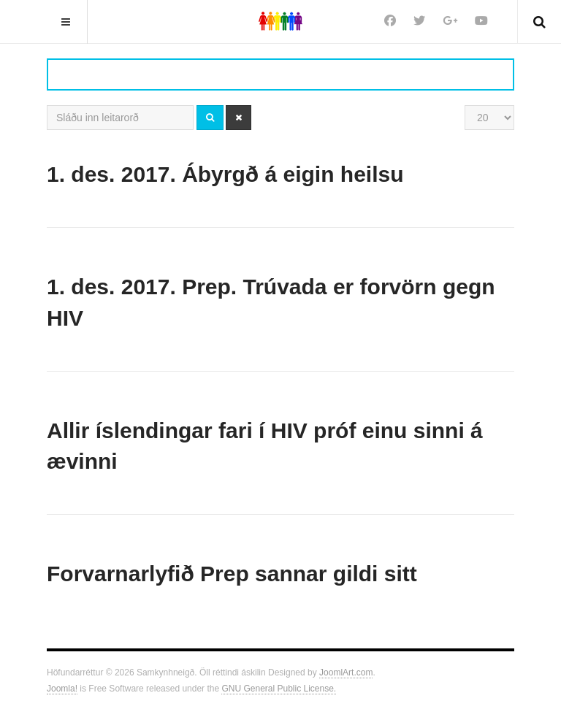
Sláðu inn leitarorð (47, 106)
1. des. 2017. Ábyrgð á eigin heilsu (225, 174)
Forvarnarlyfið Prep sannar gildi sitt (232, 574)
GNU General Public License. (279, 689)
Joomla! (62, 689)
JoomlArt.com (346, 673)
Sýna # (465, 106)
